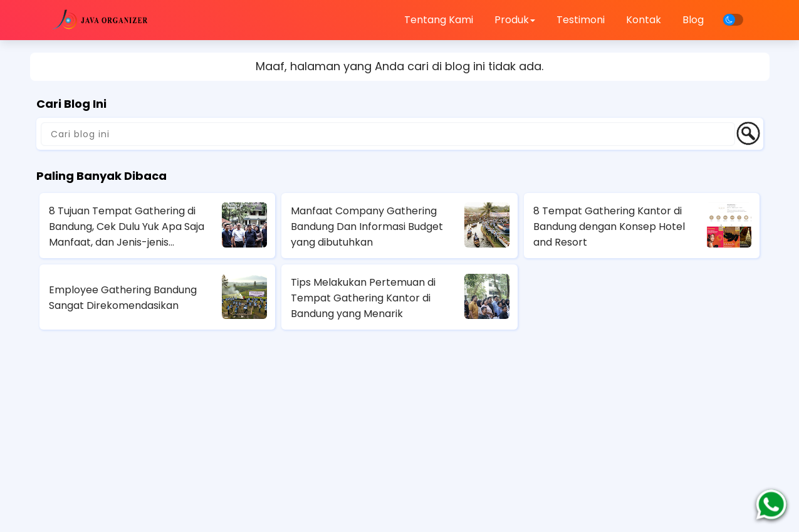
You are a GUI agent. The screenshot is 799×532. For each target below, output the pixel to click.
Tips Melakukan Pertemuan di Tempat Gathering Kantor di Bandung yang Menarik (363, 298)
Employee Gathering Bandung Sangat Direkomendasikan (123, 298)
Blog (693, 20)
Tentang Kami (439, 20)
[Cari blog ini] (388, 134)
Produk (515, 20)
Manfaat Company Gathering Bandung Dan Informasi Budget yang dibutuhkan (367, 227)
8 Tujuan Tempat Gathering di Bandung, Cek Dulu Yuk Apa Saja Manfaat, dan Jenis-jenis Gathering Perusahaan (127, 227)
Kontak (644, 20)
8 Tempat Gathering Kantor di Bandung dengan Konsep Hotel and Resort (609, 227)
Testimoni (581, 20)
